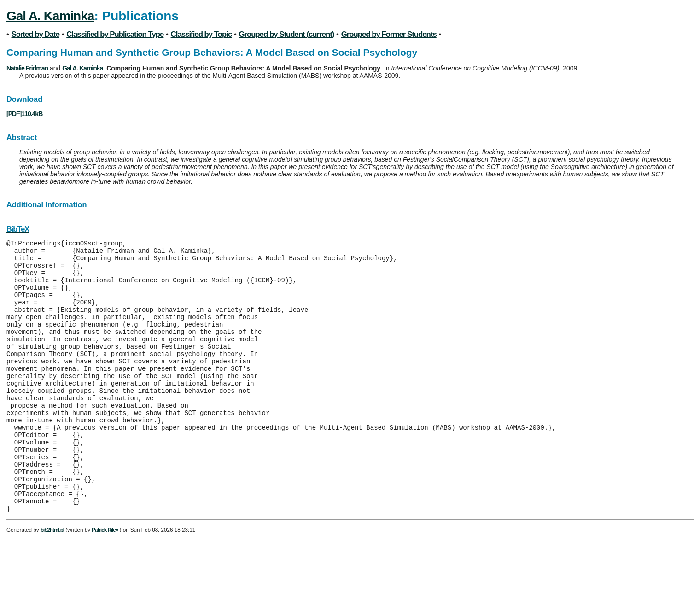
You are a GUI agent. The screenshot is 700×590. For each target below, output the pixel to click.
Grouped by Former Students (389, 34)
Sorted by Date (35, 34)
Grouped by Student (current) (287, 34)
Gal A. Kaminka (50, 16)
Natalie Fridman (27, 68)
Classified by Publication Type (115, 34)
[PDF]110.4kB (25, 114)
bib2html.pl (52, 581)
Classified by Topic (201, 34)
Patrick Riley (105, 581)
